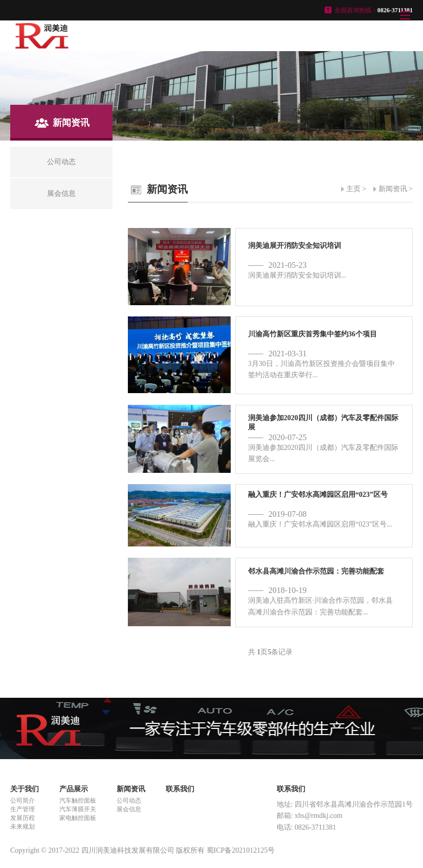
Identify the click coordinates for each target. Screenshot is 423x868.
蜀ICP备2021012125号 (241, 850)
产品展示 (74, 789)
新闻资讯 (393, 189)
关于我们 (25, 789)
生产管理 (23, 809)
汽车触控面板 (78, 801)
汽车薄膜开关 (78, 809)
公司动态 (129, 801)
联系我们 (180, 789)
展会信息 (129, 809)
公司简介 (23, 801)
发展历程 (23, 818)
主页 (353, 189)
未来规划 (23, 827)
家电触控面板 (78, 818)
